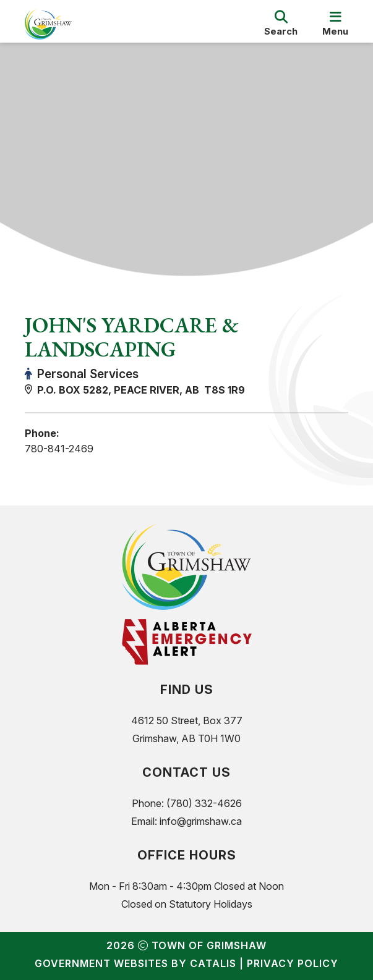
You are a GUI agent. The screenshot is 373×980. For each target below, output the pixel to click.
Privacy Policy (293, 963)
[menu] (335, 24)
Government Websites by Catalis (135, 963)
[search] (281, 24)
